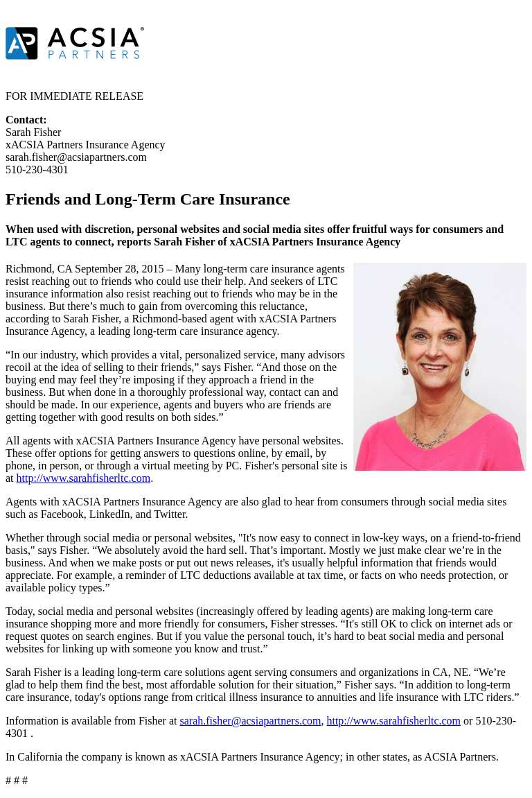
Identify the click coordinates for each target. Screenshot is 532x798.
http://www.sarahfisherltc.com (84, 478)
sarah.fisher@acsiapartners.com (250, 721)
